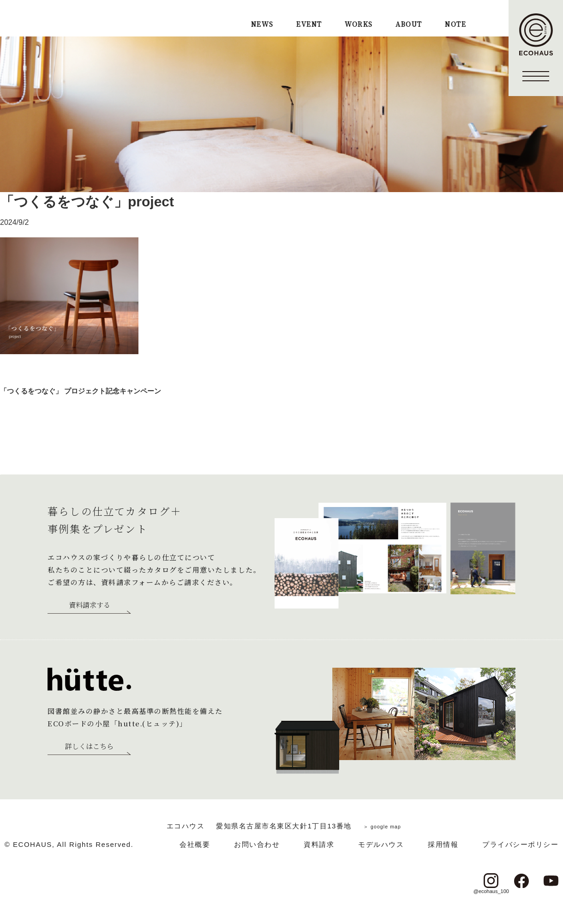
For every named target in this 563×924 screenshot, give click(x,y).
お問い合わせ (257, 844)
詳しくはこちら (89, 747)
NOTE (455, 25)
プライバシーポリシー (520, 844)
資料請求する (90, 605)
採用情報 (443, 844)
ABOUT (409, 25)
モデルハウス (381, 844)
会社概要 (195, 844)
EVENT (309, 25)
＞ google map (382, 826)
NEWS (262, 25)
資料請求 (319, 844)
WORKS (359, 25)
